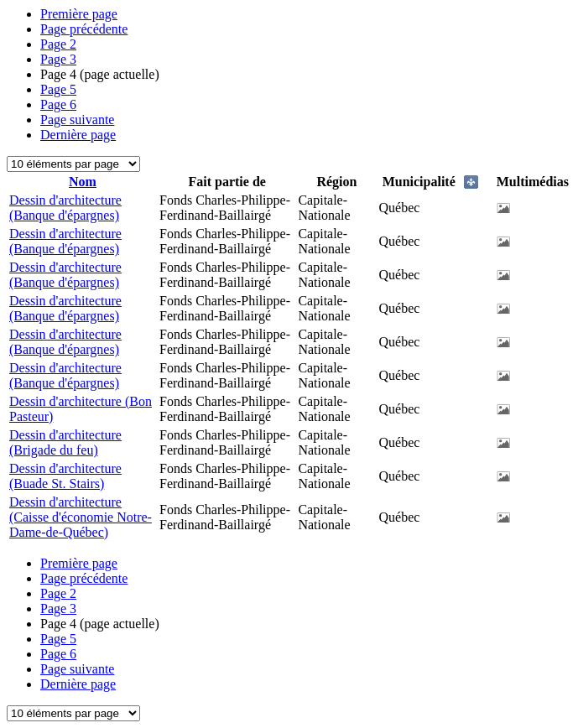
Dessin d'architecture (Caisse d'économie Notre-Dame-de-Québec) (81, 517)
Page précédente (84, 29)
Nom (83, 182)
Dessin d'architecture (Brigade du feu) (65, 442)
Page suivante (77, 120)
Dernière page (78, 135)
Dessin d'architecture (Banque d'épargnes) (65, 208)
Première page (79, 14)
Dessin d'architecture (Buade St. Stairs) (65, 476)
